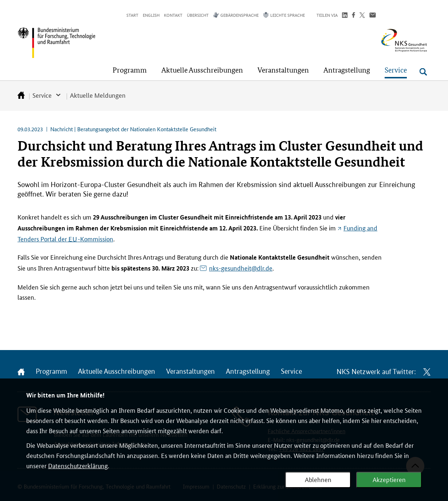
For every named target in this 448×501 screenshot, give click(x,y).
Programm (51, 372)
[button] (130, 70)
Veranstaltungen (190, 372)
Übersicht (198, 15)
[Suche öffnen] (423, 72)
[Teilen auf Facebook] (353, 16)
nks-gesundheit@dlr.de (241, 268)
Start (132, 15)
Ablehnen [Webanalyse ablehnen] (318, 479)
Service (42, 95)
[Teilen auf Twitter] (362, 16)
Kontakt (173, 15)
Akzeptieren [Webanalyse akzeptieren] (389, 479)
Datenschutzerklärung (78, 465)
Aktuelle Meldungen (98, 95)
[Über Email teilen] (373, 16)
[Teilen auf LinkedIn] (345, 16)
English (151, 15)
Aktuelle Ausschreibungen (117, 372)
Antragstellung (248, 372)
